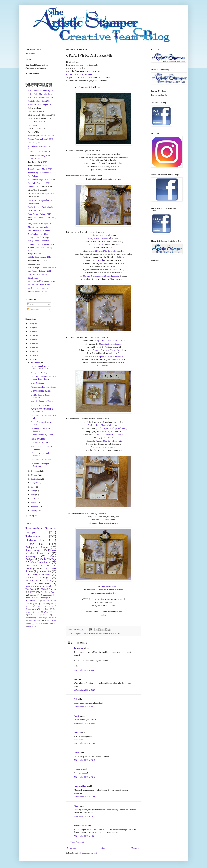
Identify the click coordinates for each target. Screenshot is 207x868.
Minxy (77, 806)
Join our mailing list (159, 95)
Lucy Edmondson (35, 211)
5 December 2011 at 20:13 (85, 760)
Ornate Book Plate (108, 586)
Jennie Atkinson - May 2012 (40, 166)
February (35, 507)
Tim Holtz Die (114, 634)
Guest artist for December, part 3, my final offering (43, 378)
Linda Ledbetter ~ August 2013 (41, 193)
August (34, 483)
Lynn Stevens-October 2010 (40, 214)
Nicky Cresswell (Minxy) (39, 237)
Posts (31, 304)
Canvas (33, 595)
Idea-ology (31, 556)
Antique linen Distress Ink (100, 238)
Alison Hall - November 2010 (40, 94)
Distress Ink (94, 634)
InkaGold (45, 609)
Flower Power (50, 600)
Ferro (54, 623)
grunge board (97, 260)
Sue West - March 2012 (38, 274)
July (33, 487)
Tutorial (31, 626)
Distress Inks (36, 540)
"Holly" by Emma (38, 439)
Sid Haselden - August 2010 (40, 257)
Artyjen (77, 733)
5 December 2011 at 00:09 (85, 670)
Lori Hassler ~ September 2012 (41, 200)
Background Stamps (81, 634)
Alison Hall (35, 544)
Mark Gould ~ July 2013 (38, 227)
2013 (31, 351)
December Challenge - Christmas (40, 465)
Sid (75, 699)
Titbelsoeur (33, 536)
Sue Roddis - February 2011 (40, 271)
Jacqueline (79, 648)
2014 (31, 347)
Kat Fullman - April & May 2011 (42, 179)
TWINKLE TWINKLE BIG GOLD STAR (42, 410)
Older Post (136, 848)
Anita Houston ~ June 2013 (39, 101)
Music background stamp (110, 344)
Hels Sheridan (34, 159)
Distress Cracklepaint (44, 606)
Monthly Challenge (37, 577)
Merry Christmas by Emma (42, 401)
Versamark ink (98, 245)
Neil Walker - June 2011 (38, 234)
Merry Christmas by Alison (42, 435)
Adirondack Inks (33, 600)
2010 (31, 516)
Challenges (52, 618)
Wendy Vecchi (50, 612)
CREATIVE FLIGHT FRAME (43, 443)
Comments (33, 310)
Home (104, 848)
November (36, 471)
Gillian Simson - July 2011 (39, 155)
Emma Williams (81, 786)
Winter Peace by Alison (40, 405)
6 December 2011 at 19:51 (85, 816)
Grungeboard (31, 609)
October (35, 475)
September (36, 479)
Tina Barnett (33, 278)
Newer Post (72, 848)
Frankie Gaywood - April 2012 (41, 139)
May (33, 495)
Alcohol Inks (32, 580)
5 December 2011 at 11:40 (85, 743)
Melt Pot (32, 618)
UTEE (33, 592)
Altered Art (45, 571)
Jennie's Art (31, 586)
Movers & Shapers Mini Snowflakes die (101, 276)
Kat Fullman (103, 634)
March (34, 503)
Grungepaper (46, 595)
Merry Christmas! (38, 383)
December (35, 363)
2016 (31, 339)
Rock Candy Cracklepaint (38, 598)
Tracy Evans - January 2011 (40, 285)
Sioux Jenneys (33, 550)
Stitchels (46, 615)
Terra (54, 615)
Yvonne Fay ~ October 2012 (40, 292)
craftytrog (78, 769)
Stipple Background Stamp (115, 428)
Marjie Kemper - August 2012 (40, 223)
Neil (76, 679)
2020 (31, 323)
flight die (120, 257)
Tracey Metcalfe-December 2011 (42, 281)
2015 (31, 343)
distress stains (43, 553)
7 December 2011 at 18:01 (85, 836)
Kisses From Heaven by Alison (43, 387)
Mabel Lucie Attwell (41, 562)
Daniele (77, 752)
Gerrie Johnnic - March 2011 (40, 152)
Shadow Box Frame (42, 623)
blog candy (35, 603)
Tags (54, 559)
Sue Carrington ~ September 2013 (42, 267)
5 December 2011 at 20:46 (85, 777)
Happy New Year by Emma (42, 373)
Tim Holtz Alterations (38, 574)
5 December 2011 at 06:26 (85, 690)
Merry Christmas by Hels (41, 391)
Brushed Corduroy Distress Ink (110, 251)
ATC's (43, 589)
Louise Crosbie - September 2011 (42, 207)
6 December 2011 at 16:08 (85, 797)
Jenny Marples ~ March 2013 (40, 169)
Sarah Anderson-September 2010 (42, 244)
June (33, 491)
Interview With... (35, 621)
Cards (43, 559)
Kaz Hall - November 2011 (39, 183)
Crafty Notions (34, 615)
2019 (31, 328)
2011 (31, 359)
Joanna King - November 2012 (41, 173)
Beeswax (41, 618)
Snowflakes (87, 74)
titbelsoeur (30, 54)
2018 (31, 331)
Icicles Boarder (102, 520)
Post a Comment (77, 842)
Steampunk (47, 586)
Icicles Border (73, 74)
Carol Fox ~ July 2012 (37, 111)
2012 (31, 355)
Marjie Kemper (81, 826)
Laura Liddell (34, 186)
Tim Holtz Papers (48, 592)
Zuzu (48, 580)
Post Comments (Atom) (87, 853)
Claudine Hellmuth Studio (38, 584)
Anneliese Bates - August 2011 (41, 104)
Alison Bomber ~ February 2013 (41, 91)
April (33, 499)
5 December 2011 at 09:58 (85, 724)
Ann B (77, 716)
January (34, 511)
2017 (31, 335)
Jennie (28, 59)
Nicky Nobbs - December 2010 (41, 241)
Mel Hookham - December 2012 (41, 230)
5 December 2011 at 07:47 (85, 707)
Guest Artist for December (41, 460)
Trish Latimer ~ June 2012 (39, 288)
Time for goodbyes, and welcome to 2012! (40, 367)
